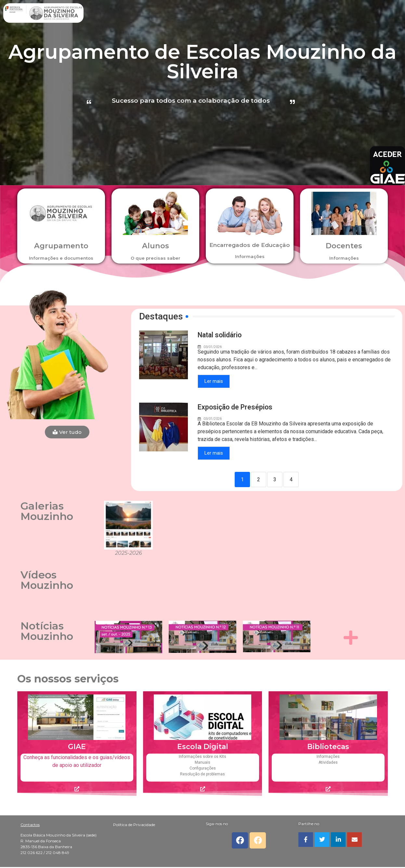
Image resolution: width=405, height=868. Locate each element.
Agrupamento (61, 245)
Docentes (344, 245)
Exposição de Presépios (236, 407)
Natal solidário (221, 335)
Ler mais (214, 382)
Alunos (156, 245)
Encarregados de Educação (250, 248)
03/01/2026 (213, 347)
